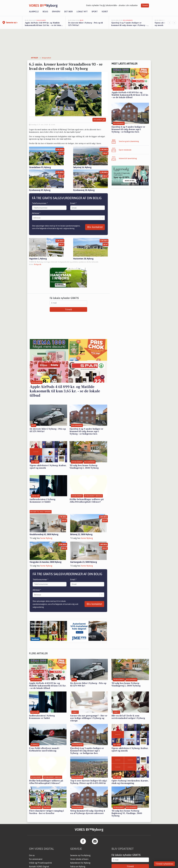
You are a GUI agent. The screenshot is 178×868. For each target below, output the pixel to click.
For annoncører (36, 859)
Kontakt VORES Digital (39, 867)
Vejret (105, 12)
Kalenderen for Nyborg (80, 863)
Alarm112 (34, 12)
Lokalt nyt (82, 12)
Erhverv (56, 12)
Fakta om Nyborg (78, 867)
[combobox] (34, 218)
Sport (95, 12)
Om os (32, 855)
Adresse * (36, 213)
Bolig (45, 12)
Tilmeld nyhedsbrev (164, 864)
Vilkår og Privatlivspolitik (40, 863)
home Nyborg (46, 538)
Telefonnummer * (40, 203)
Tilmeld (145, 5)
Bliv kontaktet (95, 227)
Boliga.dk (38, 264)
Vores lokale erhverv (79, 859)
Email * (73, 203)
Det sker (68, 12)
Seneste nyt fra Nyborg (80, 855)
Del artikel (99, 120)
